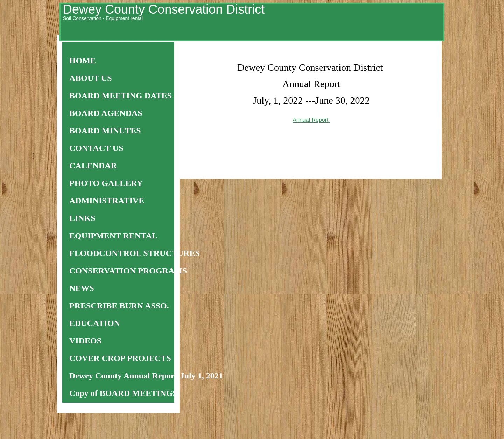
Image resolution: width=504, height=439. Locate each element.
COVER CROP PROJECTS (120, 358)
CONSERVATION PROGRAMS (128, 271)
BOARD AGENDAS (106, 113)
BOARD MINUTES (105, 131)
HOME (83, 61)
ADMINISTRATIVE (107, 201)
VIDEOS (85, 341)
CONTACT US (96, 148)
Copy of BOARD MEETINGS (123, 393)
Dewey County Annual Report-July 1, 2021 (146, 376)
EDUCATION (95, 323)
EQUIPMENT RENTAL (113, 236)
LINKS (82, 218)
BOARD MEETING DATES (121, 96)
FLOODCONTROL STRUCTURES (135, 253)
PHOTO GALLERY (106, 183)
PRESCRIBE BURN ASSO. (119, 306)
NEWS (82, 288)
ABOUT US (91, 78)
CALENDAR (93, 166)
